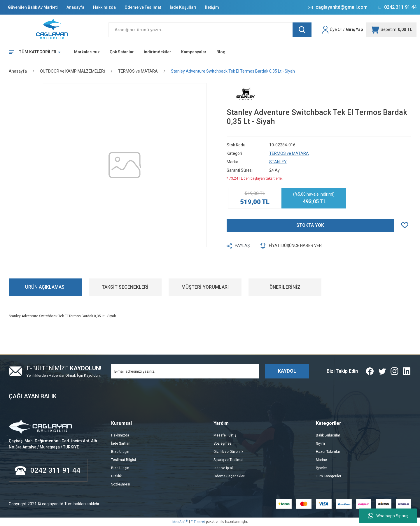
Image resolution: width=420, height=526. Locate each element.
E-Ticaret (198, 522)
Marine (321, 460)
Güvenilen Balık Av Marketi (33, 7)
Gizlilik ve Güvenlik (228, 452)
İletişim (212, 7)
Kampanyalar (194, 52)
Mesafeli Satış (225, 435)
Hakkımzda (120, 435)
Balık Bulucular (328, 435)
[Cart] (391, 30)
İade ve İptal (223, 468)
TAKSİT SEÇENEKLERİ (125, 287)
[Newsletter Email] (185, 371)
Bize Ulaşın (120, 452)
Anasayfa (75, 7)
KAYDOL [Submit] (287, 371)
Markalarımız (87, 52)
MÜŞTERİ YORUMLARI (205, 287)
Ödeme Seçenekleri (229, 476)
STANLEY (278, 162)
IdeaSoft (180, 522)
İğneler (321, 468)
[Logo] (52, 30)
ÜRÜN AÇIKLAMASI (45, 287)
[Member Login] (326, 30)
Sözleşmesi (121, 484)
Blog (221, 52)
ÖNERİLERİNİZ (285, 287)
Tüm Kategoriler (329, 476)
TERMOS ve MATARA (289, 153)
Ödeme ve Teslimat (143, 7)
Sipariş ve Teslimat (229, 460)
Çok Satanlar (122, 52)
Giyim (320, 443)
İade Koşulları (183, 7)
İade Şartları (121, 443)
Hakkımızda (104, 7)
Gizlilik (116, 476)
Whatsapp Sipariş (388, 516)
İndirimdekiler (157, 52)
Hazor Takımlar (328, 452)
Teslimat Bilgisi (124, 460)
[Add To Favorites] (406, 225)
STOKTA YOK (310, 225)
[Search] (210, 30)
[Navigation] (33, 52)
